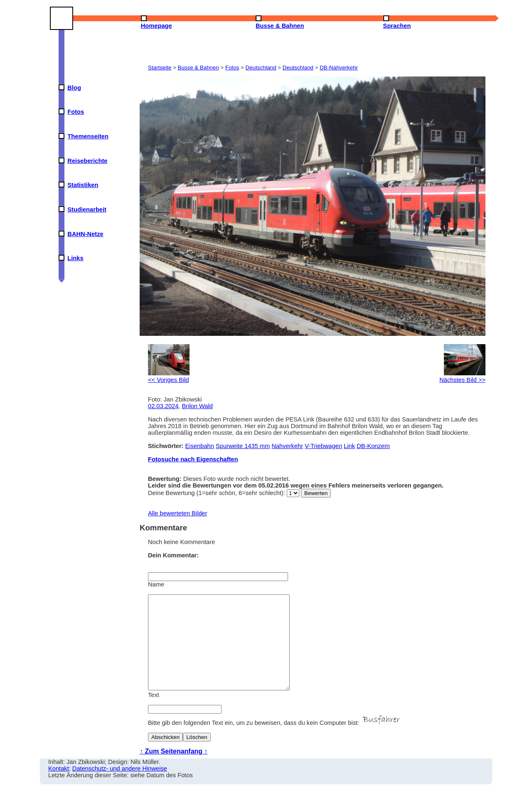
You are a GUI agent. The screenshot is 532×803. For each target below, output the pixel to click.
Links (75, 258)
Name (156, 584)
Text (154, 714)
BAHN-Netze (85, 234)
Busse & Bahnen (198, 68)
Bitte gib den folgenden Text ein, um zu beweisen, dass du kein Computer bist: (275, 741)
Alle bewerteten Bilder (178, 513)
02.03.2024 (163, 406)
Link (349, 446)
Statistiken (83, 185)
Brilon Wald (197, 406)
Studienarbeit (87, 209)
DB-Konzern (373, 446)
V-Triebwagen (323, 446)
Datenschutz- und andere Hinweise (120, 787)
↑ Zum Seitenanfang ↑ (174, 770)
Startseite (160, 68)
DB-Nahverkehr (339, 68)
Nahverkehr (287, 446)
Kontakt (59, 787)
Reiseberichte (87, 161)
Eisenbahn (200, 446)
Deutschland (261, 68)
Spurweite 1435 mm (243, 446)
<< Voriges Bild (169, 377)
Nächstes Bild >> (462, 377)
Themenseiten (88, 136)
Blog (74, 88)
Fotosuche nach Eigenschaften (193, 459)
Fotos (76, 112)
